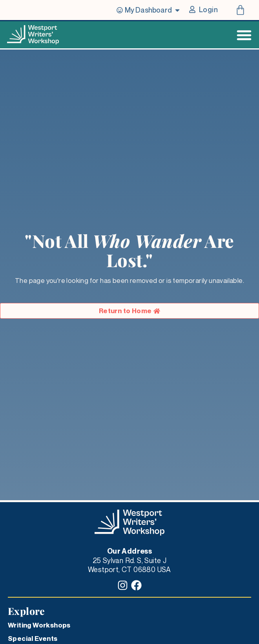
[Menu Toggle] (244, 35)
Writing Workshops (39, 625)
